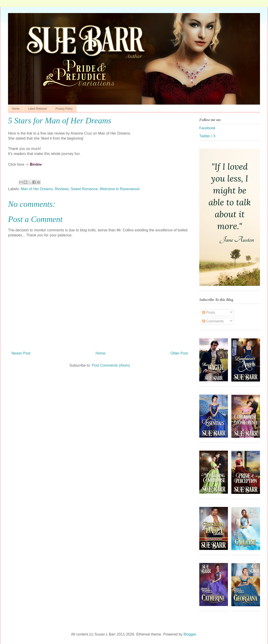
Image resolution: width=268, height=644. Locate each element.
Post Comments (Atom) (111, 365)
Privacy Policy (64, 109)
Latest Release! (37, 109)
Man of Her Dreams (37, 189)
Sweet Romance (84, 189)
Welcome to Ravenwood (119, 189)
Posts (209, 313)
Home (16, 109)
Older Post (179, 353)
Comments (213, 321)
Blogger (190, 634)
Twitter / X (207, 136)
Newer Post (21, 353)
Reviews (62, 189)
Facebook (207, 128)
